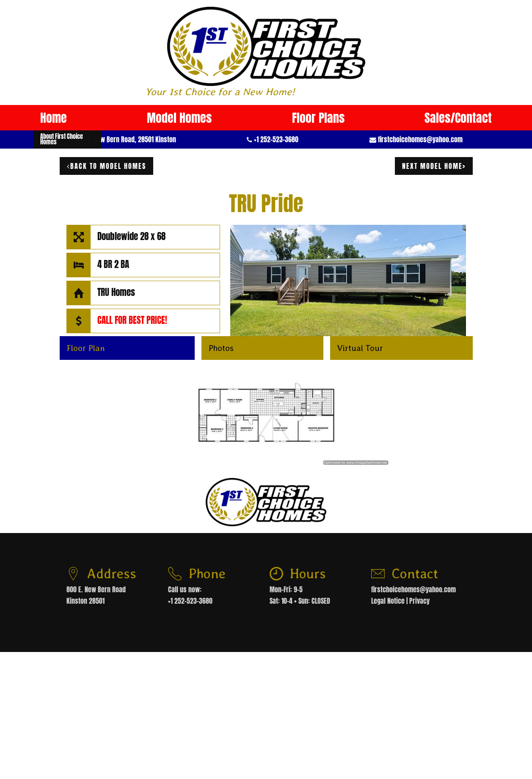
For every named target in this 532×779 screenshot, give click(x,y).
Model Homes (179, 118)
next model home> (434, 166)
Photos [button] (221, 348)
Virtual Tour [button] (360, 348)
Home (54, 118)
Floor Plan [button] (86, 348)
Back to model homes (106, 166)
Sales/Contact (458, 118)
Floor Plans (318, 118)
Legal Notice (388, 601)
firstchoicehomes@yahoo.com (420, 139)
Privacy (419, 601)
